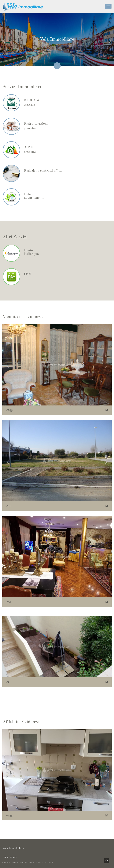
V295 (9, 411)
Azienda (40, 862)
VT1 (8, 507)
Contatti (49, 862)
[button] (8, 366)
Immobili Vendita (10, 862)
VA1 (8, 603)
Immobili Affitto (27, 862)
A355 (9, 816)
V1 (8, 683)
